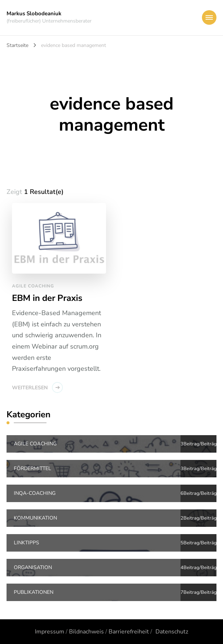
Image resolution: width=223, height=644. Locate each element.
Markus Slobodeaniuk (34, 13)
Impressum (50, 632)
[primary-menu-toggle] (209, 17)
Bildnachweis (86, 632)
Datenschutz (172, 632)
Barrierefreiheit (129, 632)
